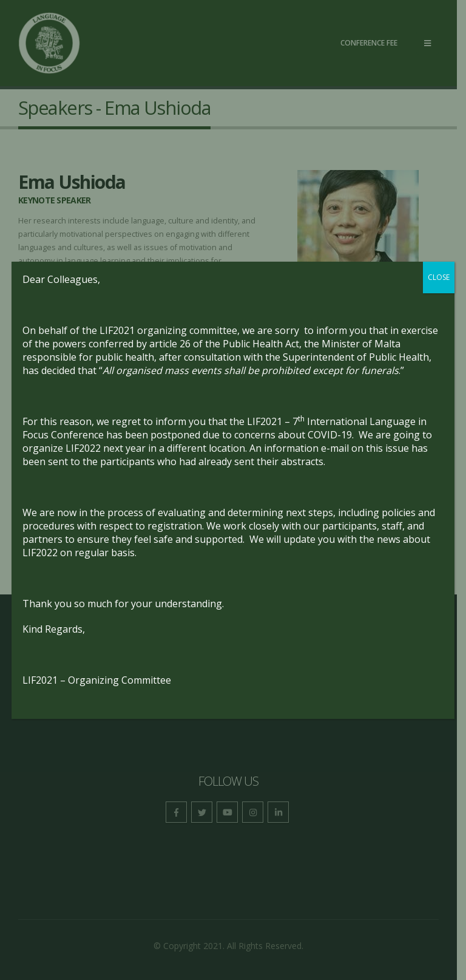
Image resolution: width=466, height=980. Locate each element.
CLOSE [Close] (439, 277)
